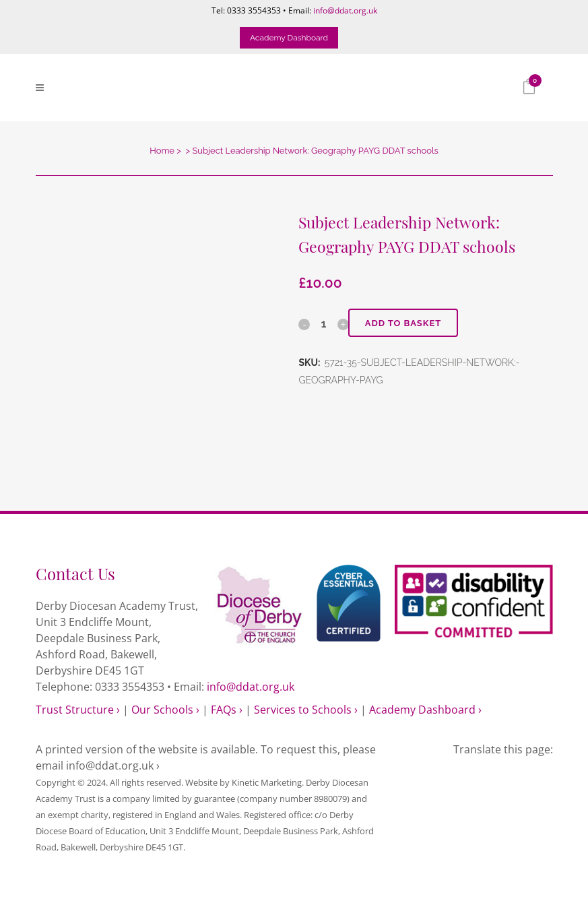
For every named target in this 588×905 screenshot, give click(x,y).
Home (162, 151)
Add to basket (403, 323)
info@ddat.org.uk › (113, 766)
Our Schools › (165, 710)
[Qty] (324, 323)
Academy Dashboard (289, 38)
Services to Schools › (306, 710)
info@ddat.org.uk (345, 10)
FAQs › (227, 710)
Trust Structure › (78, 710)
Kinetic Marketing (267, 782)
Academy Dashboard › (425, 710)
